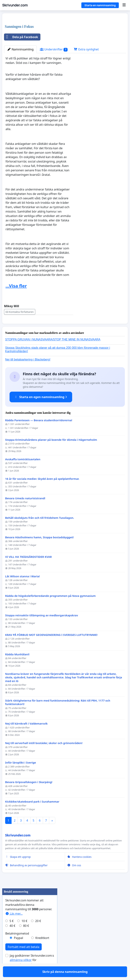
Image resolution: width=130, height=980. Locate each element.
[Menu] (124, 5)
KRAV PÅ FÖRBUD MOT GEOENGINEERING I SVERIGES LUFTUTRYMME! (51, 646)
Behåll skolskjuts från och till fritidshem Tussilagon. (40, 528)
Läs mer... (14, 924)
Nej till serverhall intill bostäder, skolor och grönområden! (44, 754)
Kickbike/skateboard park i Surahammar (32, 812)
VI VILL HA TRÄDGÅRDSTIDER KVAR (28, 567)
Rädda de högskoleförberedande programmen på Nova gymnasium (50, 606)
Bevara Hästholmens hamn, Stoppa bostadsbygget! (39, 548)
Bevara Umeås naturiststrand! (25, 509)
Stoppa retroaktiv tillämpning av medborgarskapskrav (42, 626)
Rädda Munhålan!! (17, 665)
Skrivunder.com (15, 5)
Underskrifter (54, 49)
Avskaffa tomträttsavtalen (23, 470)
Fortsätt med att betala (24, 958)
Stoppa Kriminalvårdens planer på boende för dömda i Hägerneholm (51, 450)
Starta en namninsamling (100, 5)
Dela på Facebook (21, 37)
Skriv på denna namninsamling (39, 326)
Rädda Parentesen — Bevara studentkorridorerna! (39, 431)
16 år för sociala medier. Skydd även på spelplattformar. (42, 489)
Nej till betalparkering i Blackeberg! (28, 370)
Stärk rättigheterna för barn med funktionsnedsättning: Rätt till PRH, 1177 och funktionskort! (58, 713)
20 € (38, 932)
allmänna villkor (21, 971)
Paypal (19, 949)
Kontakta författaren (20, 312)
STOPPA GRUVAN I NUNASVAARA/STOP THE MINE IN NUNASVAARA (53, 350)
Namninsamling (20, 49)
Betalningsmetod (17, 944)
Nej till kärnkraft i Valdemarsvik (26, 734)
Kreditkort (42, 949)
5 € (12, 932)
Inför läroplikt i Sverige (21, 773)
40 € (12, 936)
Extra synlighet (86, 49)
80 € (26, 936)
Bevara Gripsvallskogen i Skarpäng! (29, 793)
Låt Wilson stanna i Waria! (22, 587)
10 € (24, 932)
